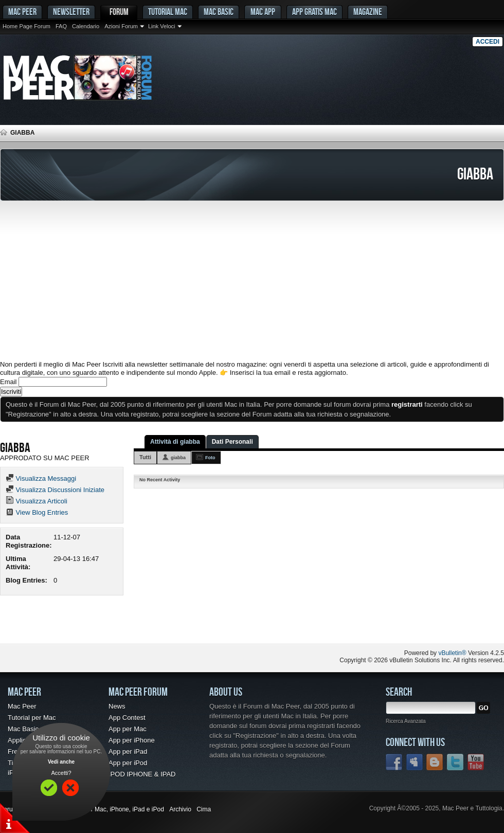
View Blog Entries (37, 512)
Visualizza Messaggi (41, 478)
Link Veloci (162, 26)
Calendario (86, 26)
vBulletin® (452, 653)
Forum (119, 12)
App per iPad (128, 751)
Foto (210, 458)
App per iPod (128, 763)
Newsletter (71, 12)
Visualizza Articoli (37, 501)
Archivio (180, 809)
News (117, 706)
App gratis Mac (314, 12)
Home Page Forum (26, 26)
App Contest (127, 718)
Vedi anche (61, 762)
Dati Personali (232, 442)
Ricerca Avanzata (406, 721)
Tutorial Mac (168, 12)
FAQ (61, 26)
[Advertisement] (252, 281)
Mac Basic (219, 12)
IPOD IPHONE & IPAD (142, 774)
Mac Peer (22, 706)
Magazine (368, 12)
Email (8, 382)
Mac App (263, 12)
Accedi (488, 42)
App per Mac (128, 729)
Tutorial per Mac (32, 718)
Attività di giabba (175, 442)
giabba (178, 458)
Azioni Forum (121, 26)
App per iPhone (132, 740)
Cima (204, 809)
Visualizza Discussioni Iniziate (55, 490)
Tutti (145, 457)
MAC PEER (22, 12)
